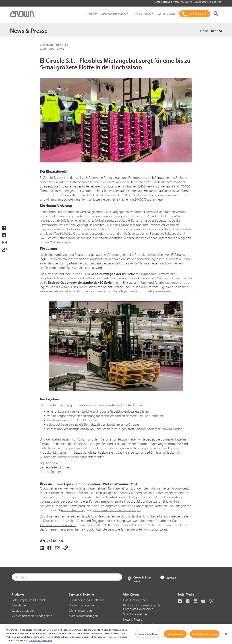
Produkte (92, 14)
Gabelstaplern (144, 506)
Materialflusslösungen (115, 14)
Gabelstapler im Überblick (29, 600)
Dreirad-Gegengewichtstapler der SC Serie (80, 282)
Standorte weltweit (136, 614)
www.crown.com (155, 529)
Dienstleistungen (143, 14)
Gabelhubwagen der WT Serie (113, 274)
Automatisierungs (73, 510)
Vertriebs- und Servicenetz (58, 525)
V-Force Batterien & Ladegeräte (32, 616)
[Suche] (216, 14)
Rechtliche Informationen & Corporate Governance (141, 607)
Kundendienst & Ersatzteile (87, 600)
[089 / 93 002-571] (195, 14)
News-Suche (211, 31)
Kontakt (159, 2)
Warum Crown (166, 14)
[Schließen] (226, 640)
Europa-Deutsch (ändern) (207, 2)
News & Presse (172, 2)
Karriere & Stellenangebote (141, 625)
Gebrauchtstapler (23, 611)
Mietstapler (19, 605)
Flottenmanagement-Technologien (117, 510)
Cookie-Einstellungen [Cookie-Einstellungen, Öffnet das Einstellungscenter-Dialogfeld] (148, 640)
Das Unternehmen (135, 600)
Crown (44, 488)
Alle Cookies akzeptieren (205, 640)
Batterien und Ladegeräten (173, 506)
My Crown (187, 2)
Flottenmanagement (83, 605)
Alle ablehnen (175, 640)
